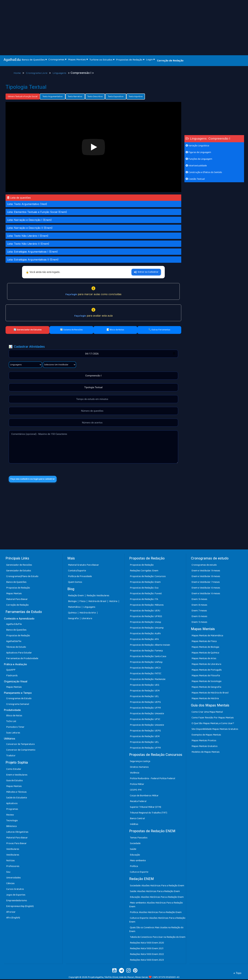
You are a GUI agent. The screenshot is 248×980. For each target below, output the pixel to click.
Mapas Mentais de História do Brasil (210, 694)
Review (10, 816)
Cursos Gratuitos (15, 890)
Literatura (87, 619)
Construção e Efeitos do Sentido (204, 172)
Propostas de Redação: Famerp (146, 652)
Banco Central (137, 819)
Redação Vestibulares (98, 597)
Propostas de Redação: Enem (145, 583)
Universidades (13, 879)
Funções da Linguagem (199, 159)
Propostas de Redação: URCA (145, 669)
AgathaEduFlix (14, 642)
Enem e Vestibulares (17, 776)
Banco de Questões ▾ (34, 60)
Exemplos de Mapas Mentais (206, 736)
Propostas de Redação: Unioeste (147, 714)
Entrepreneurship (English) (20, 907)
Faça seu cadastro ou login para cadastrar (36, 480)
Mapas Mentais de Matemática (207, 637)
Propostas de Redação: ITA (144, 600)
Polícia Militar (137, 785)
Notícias (10, 861)
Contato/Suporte (77, 572)
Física (83, 602)
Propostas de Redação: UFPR (145, 709)
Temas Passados (139, 839)
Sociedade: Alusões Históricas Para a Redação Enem (157, 886)
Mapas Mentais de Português (207, 671)
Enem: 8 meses (199, 606)
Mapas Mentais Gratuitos (205, 747)
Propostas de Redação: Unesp (145, 623)
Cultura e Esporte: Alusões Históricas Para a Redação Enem (157, 921)
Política (134, 867)
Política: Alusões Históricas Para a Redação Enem (156, 913)
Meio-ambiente (138, 861)
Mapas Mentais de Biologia (205, 648)
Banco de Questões (16, 583)
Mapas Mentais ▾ (78, 60)
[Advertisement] (124, 24)
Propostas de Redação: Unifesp (146, 663)
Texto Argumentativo (53, 97)
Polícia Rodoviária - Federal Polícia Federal (152, 779)
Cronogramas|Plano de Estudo (22, 577)
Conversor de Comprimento (21, 751)
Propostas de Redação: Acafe (145, 634)
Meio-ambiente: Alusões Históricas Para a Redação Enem (156, 905)
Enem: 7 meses (199, 612)
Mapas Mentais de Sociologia (206, 682)
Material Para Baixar (17, 600)
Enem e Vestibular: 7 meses (206, 583)
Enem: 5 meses (199, 623)
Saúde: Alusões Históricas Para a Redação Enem (155, 892)
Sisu (8, 873)
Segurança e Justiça (140, 762)
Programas (12, 810)
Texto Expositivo (116, 97)
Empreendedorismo (17, 901)
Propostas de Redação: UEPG (145, 703)
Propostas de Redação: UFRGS (146, 617)
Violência (135, 774)
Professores (13, 867)
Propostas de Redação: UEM (145, 692)
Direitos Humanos (139, 768)
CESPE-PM (136, 791)
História (113, 602)
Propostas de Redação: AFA (144, 640)
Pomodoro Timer (15, 728)
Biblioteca (11, 827)
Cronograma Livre (37, 73)
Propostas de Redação (18, 589)
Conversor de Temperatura (20, 745)
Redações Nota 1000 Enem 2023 (147, 961)
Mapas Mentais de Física (204, 642)
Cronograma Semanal (18, 705)
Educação (135, 856)
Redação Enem (76, 597)
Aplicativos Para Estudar (19, 654)
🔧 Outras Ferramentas (159, 330)
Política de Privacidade (80, 577)
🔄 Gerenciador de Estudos (28, 330)
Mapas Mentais (14, 594)
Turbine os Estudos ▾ (102, 60)
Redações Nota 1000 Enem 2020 (147, 944)
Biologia (73, 602)
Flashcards (12, 677)
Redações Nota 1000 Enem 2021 (147, 949)
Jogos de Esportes (16, 896)
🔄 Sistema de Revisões (71, 330)
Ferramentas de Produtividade (22, 659)
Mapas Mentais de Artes (204, 659)
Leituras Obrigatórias (17, 833)
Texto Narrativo (75, 97)
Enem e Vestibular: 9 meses (206, 572)
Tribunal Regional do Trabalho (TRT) (148, 814)
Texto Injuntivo (136, 97)
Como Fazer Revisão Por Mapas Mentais (213, 719)
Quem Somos (75, 583)
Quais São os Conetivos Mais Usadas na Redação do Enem (156, 930)
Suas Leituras (13, 734)
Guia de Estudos (15, 781)
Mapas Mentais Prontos (204, 741)
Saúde (133, 850)
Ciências (10, 884)
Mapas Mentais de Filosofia (206, 677)
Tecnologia (12, 821)
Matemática (75, 608)
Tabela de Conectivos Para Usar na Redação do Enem (158, 938)
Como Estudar (14, 770)
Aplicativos (12, 804)
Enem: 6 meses (199, 617)
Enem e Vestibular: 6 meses (206, 589)
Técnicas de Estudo (16, 648)
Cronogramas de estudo (204, 566)
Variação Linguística (197, 146)
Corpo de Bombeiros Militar (144, 797)
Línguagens (89, 608)
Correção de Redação (170, 61)
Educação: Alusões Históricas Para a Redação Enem (157, 898)
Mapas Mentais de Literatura (206, 665)
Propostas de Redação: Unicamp (147, 629)
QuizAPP (11, 671)
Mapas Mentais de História (205, 699)
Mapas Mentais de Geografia (206, 688)
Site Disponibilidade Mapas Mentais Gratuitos (215, 730)
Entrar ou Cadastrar (146, 272)
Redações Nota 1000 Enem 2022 (147, 955)
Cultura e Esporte (139, 873)
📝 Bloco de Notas (115, 330)
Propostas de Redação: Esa (144, 589)
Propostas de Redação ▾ (130, 60)
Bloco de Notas (14, 717)
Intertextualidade (196, 166)
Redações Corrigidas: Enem (144, 572)
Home (18, 73)
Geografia (73, 619)
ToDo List (11, 722)
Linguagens (60, 73)
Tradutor (11, 757)
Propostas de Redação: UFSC (145, 720)
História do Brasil (98, 602)
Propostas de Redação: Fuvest (146, 594)
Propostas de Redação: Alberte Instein (150, 646)
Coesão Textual (195, 179)
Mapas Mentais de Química (205, 654)
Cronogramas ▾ (57, 60)
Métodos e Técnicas (16, 793)
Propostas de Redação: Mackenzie (148, 680)
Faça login (71, 294)
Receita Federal (138, 802)
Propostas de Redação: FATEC (146, 674)
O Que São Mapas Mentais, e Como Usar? (213, 724)
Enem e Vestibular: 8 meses (206, 577)
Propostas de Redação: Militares (147, 606)
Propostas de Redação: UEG (145, 686)
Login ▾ (150, 60)
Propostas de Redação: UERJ (145, 612)
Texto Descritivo (95, 97)
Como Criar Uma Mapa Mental (207, 713)
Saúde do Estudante (17, 799)
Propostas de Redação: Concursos (148, 577)
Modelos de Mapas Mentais (206, 753)
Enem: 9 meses (199, 600)
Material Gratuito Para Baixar (83, 566)
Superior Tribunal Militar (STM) (145, 808)
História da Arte (88, 614)
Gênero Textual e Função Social (23, 97)
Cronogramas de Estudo (19, 699)
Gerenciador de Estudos (19, 572)
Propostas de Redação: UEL (144, 697)
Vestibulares (13, 850)
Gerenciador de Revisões (19, 566)
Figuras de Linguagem (198, 152)
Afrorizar (11, 913)
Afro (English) (13, 919)
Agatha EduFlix (14, 625)
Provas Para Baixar (16, 844)
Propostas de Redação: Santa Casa (148, 657)
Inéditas (134, 825)
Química (73, 614)
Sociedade (135, 844)
